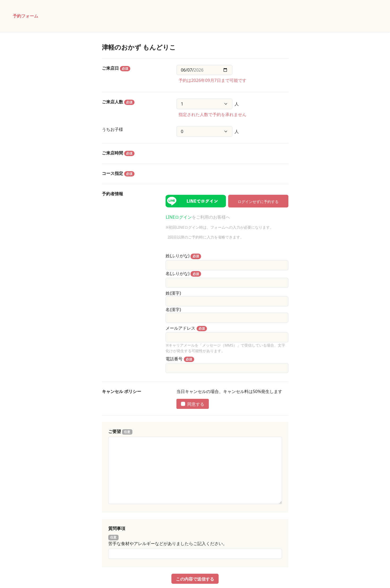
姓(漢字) (173, 293)
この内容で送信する (195, 579)
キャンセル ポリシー (122, 391)
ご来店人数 (118, 102)
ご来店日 (116, 68)
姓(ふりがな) (177, 256)
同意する (193, 404)
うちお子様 (112, 129)
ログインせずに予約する (258, 201)
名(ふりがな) (177, 273)
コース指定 (118, 173)
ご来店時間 (118, 153)
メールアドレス (180, 328)
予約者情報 (112, 194)
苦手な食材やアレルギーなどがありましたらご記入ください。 (168, 543)
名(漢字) (173, 310)
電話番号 (174, 359)
